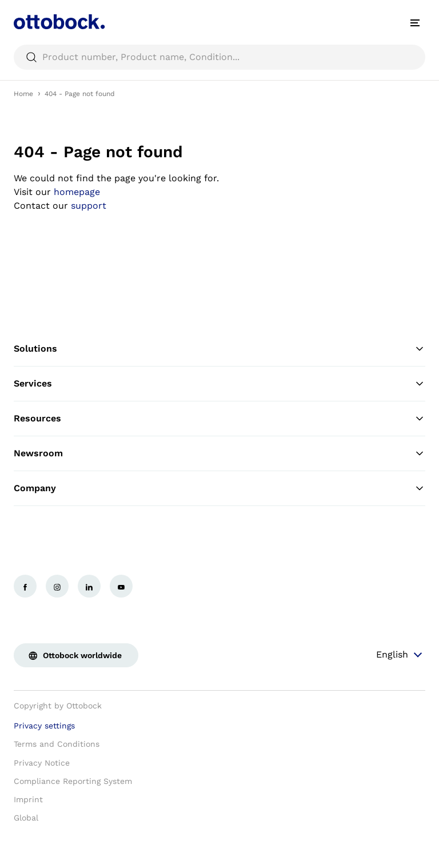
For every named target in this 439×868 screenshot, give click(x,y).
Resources (219, 419)
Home (23, 94)
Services (219, 384)
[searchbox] (219, 57)
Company (219, 488)
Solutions (219, 349)
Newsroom (219, 453)
